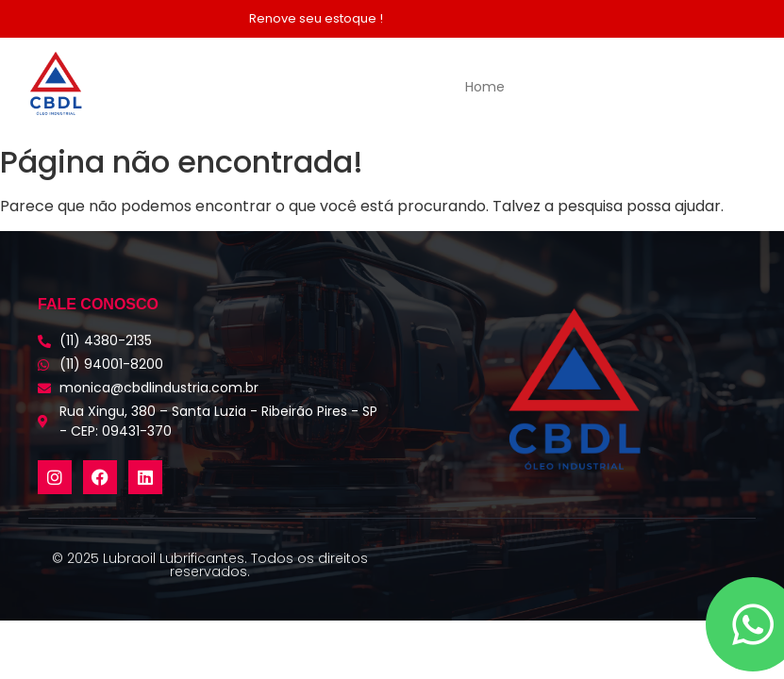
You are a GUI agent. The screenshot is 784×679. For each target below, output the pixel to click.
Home (485, 87)
